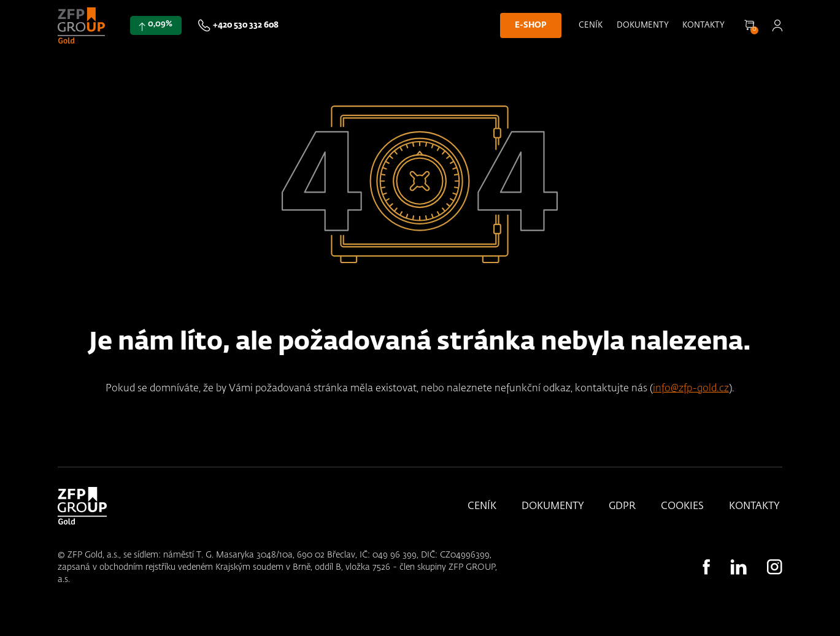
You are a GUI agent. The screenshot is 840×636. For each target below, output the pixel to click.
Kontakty (703, 25)
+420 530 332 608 (246, 25)
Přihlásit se (777, 25)
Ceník (591, 25)
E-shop (530, 25)
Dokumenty (643, 25)
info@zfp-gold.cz (691, 389)
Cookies (682, 507)
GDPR (622, 507)
